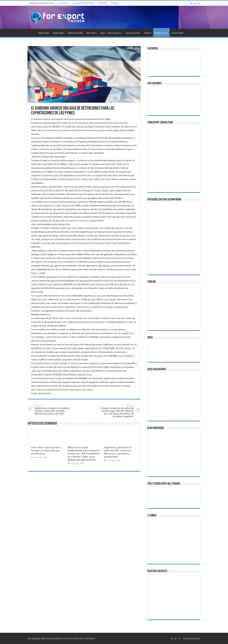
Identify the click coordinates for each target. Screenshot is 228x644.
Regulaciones (161, 33)
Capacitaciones (133, 33)
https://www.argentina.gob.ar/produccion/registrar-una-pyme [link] (62, 390)
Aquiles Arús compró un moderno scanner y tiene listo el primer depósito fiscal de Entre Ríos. (52, 410)
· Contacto (102, 3)
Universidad (177, 33)
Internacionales (75, 33)
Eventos (148, 33)
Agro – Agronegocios (111, 33)
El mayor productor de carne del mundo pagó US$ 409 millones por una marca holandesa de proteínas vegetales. (116, 411)
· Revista (114, 3)
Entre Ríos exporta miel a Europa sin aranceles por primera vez (46, 451)
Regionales (59, 33)
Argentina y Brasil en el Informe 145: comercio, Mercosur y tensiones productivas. (118, 452)
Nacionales (44, 33)
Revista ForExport (192, 638)
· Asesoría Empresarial (83, 3)
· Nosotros (64, 3)
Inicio (32, 32)
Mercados (92, 33)
